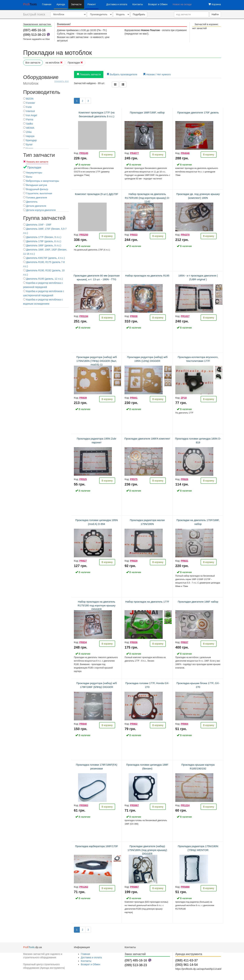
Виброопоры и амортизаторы (41, 181)
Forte (28, 107)
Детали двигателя (35, 206)
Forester (29, 103)
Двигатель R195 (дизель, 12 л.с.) (43, 279)
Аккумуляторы (33, 173)
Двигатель (30, 202)
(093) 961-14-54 (187, 965)
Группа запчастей (44, 218)
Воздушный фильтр (36, 189)
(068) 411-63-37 (187, 960)
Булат (28, 144)
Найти (215, 14)
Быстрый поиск (34, 14)
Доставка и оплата (117, 4)
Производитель (42, 92)
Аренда (61, 4)
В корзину (107, 155)
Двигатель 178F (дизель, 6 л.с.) (42, 241)
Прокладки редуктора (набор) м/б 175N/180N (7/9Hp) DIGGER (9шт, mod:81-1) (97, 361)
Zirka (27, 132)
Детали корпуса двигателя (40, 210)
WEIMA (29, 128)
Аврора (29, 136)
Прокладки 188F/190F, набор (147, 112)
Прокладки (75, 63)
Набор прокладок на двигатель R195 (147, 276)
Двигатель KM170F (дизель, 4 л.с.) (44, 258)
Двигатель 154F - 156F (37, 225)
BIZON (28, 99)
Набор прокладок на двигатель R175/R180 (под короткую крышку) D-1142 (147, 198)
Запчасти (76, 4)
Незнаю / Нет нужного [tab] (157, 74)
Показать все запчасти (37, 162)
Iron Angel (30, 115)
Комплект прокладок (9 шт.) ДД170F (97, 194)
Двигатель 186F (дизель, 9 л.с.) (42, 245)
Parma (28, 120)
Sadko (28, 124)
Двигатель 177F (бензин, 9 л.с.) (42, 237)
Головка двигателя (35, 198)
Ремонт (92, 4)
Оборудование (46, 80)
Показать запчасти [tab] (89, 74)
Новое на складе (182, 4)
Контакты (138, 4)
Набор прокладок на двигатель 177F (147, 602)
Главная (47, 4)
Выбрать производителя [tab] (122, 74)
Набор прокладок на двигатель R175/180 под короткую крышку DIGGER (97, 605)
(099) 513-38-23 (34, 35)
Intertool (29, 111)
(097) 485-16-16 (34, 30)
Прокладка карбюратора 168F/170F (97, 846)
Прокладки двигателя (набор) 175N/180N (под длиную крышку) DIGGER (147, 850)
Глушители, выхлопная (38, 193)
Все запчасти (33, 63)
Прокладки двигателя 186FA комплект (147, 439)
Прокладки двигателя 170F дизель (198, 112)
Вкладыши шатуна (35, 185)
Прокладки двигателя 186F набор (198, 602)
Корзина (215, 4)
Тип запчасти (39, 155)
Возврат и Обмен (158, 4)
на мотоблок (54, 63)
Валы (28, 177)
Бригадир (30, 140)
